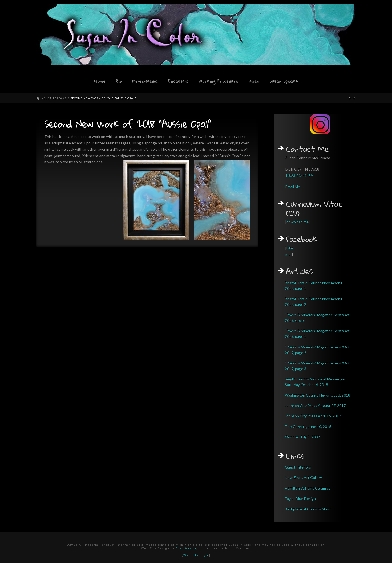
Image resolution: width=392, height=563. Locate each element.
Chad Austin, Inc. (190, 548)
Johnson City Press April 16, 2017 (313, 416)
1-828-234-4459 (299, 175)
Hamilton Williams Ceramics (308, 488)
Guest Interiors (298, 467)
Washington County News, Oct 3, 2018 (318, 395)
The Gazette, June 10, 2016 (308, 427)
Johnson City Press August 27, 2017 (315, 405)
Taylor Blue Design (300, 499)
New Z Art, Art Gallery (303, 477)
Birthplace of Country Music (308, 509)
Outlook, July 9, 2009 (302, 437)
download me (298, 222)
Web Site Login (196, 555)
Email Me (293, 187)
